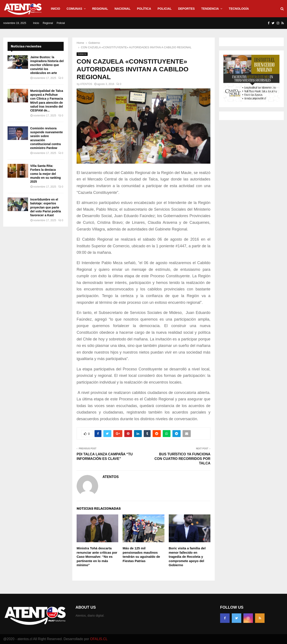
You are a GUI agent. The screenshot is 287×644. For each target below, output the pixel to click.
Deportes (186, 9)
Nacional (123, 9)
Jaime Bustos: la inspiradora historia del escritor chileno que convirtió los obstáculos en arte (47, 65)
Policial (165, 9)
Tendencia (210, 9)
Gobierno (82, 54)
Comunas (74, 9)
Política (144, 9)
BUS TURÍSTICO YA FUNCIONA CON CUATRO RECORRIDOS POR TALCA (182, 459)
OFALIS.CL (99, 639)
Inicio (56, 9)
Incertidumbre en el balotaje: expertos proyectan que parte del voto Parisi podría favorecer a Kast (46, 207)
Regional (100, 9)
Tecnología (239, 9)
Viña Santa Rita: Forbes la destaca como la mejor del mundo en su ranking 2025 (46, 174)
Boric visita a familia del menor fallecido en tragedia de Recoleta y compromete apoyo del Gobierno (187, 557)
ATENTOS (86, 84)
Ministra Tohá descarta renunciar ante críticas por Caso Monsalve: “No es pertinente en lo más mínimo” (97, 557)
